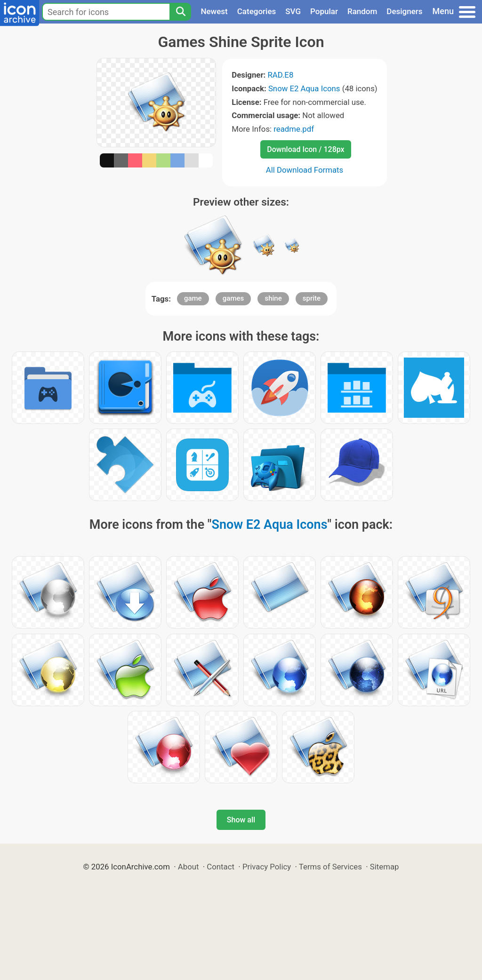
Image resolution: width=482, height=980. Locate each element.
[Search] (180, 12)
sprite (312, 298)
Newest (214, 11)
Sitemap (385, 867)
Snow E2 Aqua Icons (304, 88)
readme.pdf (294, 129)
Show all (241, 820)
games (233, 298)
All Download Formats (305, 170)
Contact (221, 867)
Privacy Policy (267, 867)
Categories (257, 11)
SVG (293, 11)
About (189, 867)
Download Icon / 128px (305, 149)
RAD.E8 (280, 75)
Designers (404, 11)
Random (362, 11)
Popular (324, 11)
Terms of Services (330, 867)
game (193, 298)
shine (273, 298)
